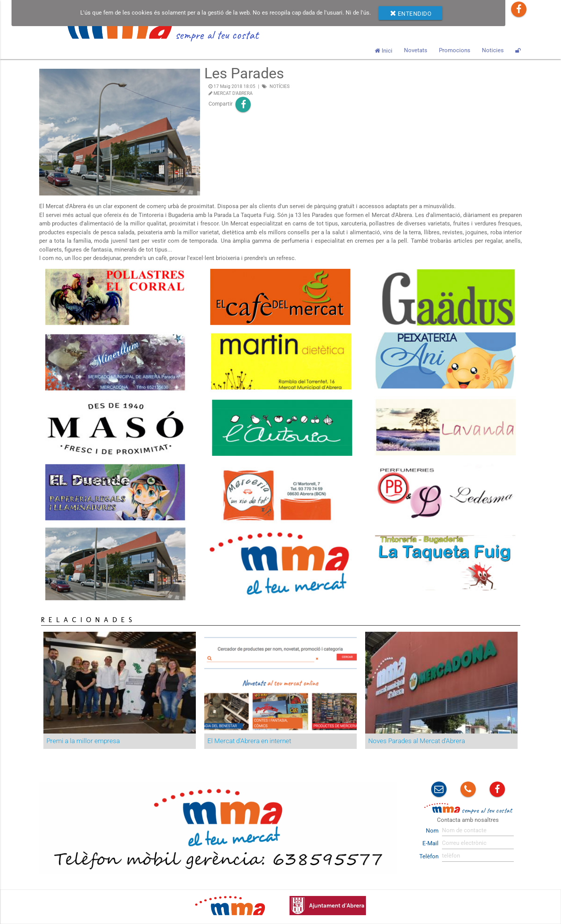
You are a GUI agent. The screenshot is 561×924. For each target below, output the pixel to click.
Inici (384, 50)
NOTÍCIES (280, 86)
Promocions (455, 50)
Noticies (493, 50)
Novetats (416, 50)
